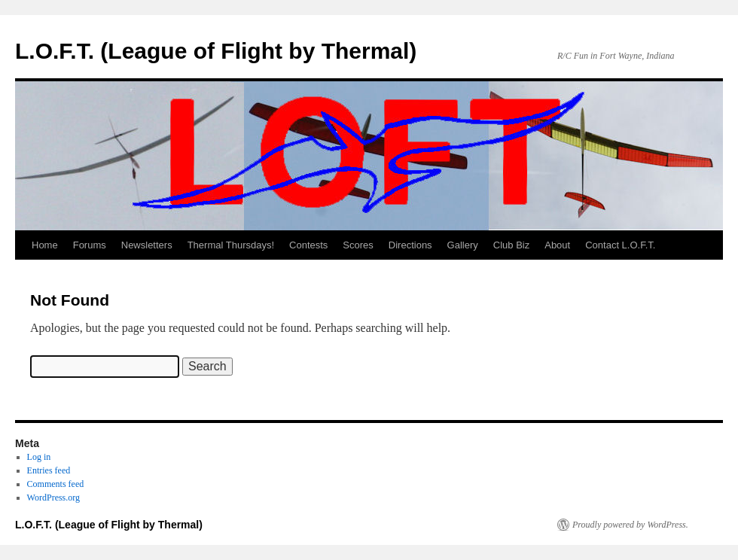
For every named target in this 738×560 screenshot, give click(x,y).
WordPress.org (53, 498)
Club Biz (511, 245)
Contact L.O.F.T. (620, 245)
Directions (410, 245)
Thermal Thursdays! (231, 245)
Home (45, 245)
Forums (90, 245)
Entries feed (49, 470)
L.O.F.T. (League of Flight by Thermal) (216, 51)
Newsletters (147, 245)
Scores (358, 245)
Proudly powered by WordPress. (630, 525)
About (557, 245)
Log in (39, 457)
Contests (308, 245)
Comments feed (56, 484)
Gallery (463, 245)
